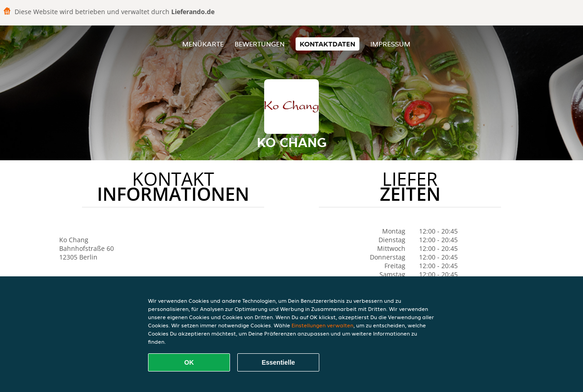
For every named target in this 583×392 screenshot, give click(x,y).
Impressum (390, 44)
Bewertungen (260, 44)
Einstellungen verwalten (322, 325)
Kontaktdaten (327, 44)
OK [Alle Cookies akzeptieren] (189, 362)
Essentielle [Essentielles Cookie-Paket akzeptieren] (278, 362)
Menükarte (203, 44)
